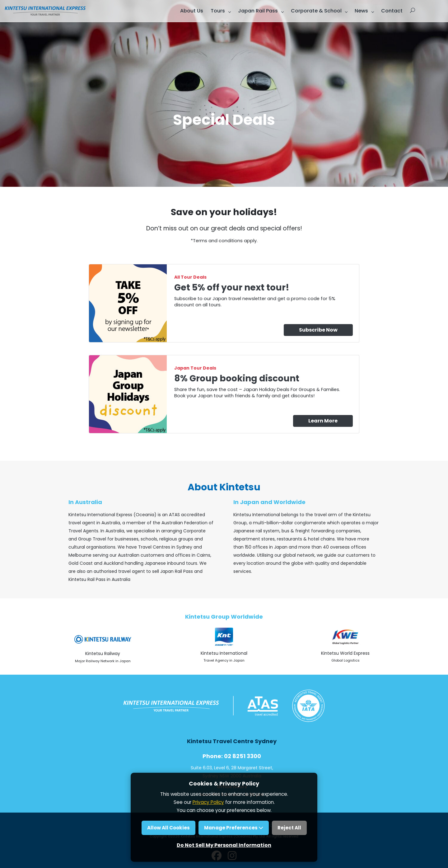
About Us (192, 11)
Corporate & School (316, 11)
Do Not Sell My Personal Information (224, 845)
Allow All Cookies (168, 828)
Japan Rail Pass (258, 11)
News (361, 11)
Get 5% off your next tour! (232, 288)
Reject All (289, 828)
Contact (392, 11)
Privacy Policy (208, 802)
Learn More (323, 421)
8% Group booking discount (237, 378)
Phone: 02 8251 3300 (232, 756)
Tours (218, 11)
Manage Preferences (234, 828)
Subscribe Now (318, 330)
